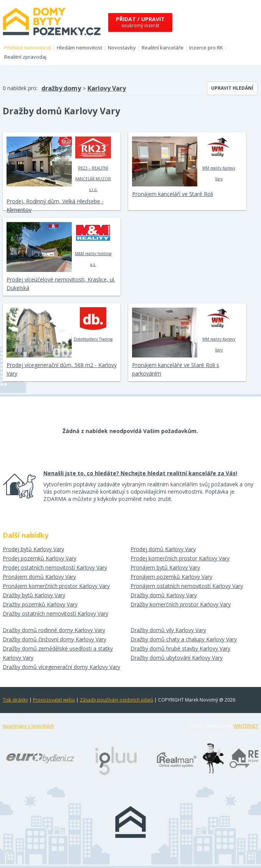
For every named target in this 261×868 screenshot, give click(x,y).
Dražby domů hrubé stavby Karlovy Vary (180, 648)
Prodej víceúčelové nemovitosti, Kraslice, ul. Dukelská (61, 284)
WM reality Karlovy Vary (219, 159)
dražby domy (61, 88)
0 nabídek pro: (20, 88)
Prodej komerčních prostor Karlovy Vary (180, 558)
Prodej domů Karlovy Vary (163, 549)
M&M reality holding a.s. (93, 244)
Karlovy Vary (107, 88)
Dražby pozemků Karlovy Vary (40, 604)
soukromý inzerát (140, 22)
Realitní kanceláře (163, 48)
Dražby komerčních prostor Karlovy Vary (181, 604)
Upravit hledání (232, 88)
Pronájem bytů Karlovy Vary (165, 567)
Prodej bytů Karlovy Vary (33, 549)
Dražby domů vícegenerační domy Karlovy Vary (61, 667)
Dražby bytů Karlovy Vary (34, 595)
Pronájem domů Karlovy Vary (39, 577)
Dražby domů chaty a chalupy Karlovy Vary (184, 639)
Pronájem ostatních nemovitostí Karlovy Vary (187, 586)
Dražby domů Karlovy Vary (164, 595)
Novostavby (122, 48)
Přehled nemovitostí (28, 48)
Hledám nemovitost (79, 48)
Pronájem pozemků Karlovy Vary (171, 577)
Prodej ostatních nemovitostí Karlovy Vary (55, 567)
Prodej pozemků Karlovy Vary (40, 558)
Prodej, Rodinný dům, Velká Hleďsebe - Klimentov (55, 205)
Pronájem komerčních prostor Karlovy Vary (56, 586)
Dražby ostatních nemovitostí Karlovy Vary (55, 614)
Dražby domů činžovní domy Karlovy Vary (55, 639)
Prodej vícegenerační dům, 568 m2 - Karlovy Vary (62, 369)
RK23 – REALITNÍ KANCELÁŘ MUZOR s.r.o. (93, 164)
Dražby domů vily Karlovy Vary (168, 630)
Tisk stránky (15, 700)
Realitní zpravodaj (25, 57)
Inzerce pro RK (206, 48)
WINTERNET (246, 726)
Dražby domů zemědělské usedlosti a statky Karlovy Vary (58, 653)
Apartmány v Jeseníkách (28, 726)
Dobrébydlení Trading (93, 324)
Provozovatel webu (54, 700)
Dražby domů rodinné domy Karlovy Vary (54, 630)
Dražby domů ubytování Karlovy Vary (177, 658)
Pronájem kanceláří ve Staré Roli (173, 194)
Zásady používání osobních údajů (116, 700)
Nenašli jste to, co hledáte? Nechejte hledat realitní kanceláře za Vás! (140, 473)
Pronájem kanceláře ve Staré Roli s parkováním (176, 369)
